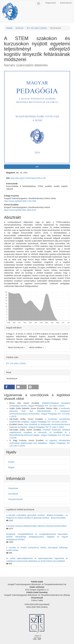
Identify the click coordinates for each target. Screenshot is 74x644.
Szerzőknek (13, 494)
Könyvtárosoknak (15, 499)
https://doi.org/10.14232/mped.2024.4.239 (28, 178)
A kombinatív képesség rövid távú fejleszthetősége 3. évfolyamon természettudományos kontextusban (40, 411)
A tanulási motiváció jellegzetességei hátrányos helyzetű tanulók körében (37, 526)
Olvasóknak (13, 488)
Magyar (11, 467)
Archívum (20, 28)
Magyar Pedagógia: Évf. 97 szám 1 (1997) (46, 427)
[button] (9, 387)
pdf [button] (37, 167)
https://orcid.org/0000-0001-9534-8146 (20, 210)
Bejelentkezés (66, 3)
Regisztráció (51, 3)
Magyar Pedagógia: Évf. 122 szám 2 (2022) (46, 406)
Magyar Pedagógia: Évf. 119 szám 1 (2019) (49, 422)
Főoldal (9, 28)
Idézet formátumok (17, 347)
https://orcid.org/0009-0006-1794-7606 (20, 201)
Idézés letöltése (36, 347)
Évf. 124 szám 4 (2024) (37, 28)
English (11, 462)
